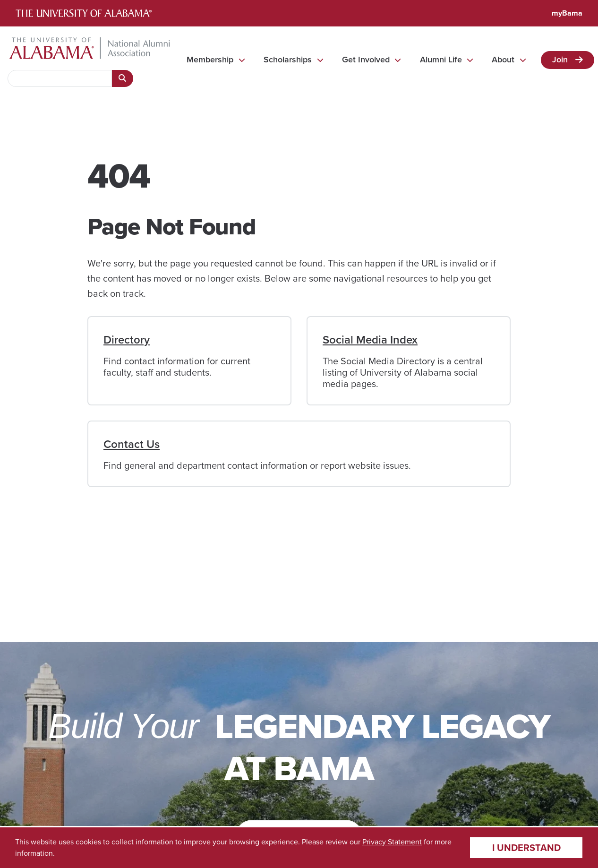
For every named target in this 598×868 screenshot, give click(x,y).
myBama (567, 13)
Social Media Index (370, 340)
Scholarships (288, 60)
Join (560, 60)
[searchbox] (60, 78)
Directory (127, 340)
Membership (210, 60)
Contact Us (132, 444)
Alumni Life (441, 60)
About (503, 60)
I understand (526, 848)
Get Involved (366, 60)
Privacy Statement (392, 842)
